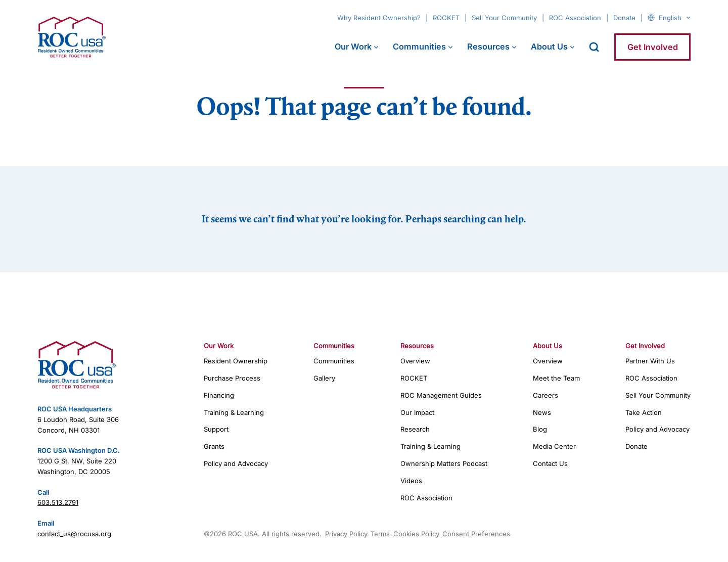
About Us (549, 46)
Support (216, 429)
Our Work (353, 46)
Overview (415, 361)
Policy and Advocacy (236, 463)
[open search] (594, 47)
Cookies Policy (416, 534)
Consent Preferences (476, 534)
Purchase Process (232, 378)
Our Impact (417, 412)
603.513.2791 (58, 502)
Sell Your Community (504, 18)
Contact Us (550, 463)
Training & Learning (234, 412)
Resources (488, 46)
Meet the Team (556, 378)
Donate (624, 18)
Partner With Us (650, 361)
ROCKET (446, 18)
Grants (214, 446)
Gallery (324, 378)
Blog (540, 429)
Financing (219, 395)
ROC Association (575, 18)
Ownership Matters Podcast (444, 463)
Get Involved (653, 47)
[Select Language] (674, 18)
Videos (411, 481)
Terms (380, 534)
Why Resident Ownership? (379, 18)
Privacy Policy (346, 534)
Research (415, 429)
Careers (545, 395)
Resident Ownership (236, 361)
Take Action (644, 412)
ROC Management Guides (441, 395)
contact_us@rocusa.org (74, 534)
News (542, 412)
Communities (419, 46)
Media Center (554, 446)
